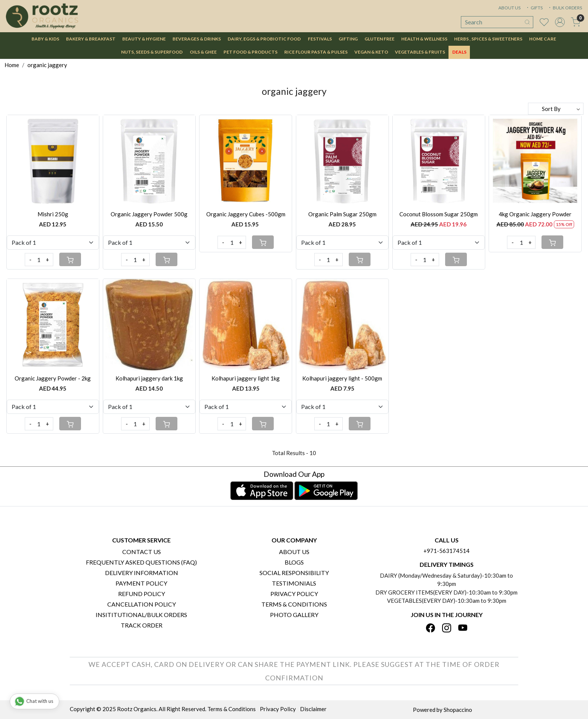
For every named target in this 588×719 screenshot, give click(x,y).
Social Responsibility (294, 573)
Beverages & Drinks (197, 39)
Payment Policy (141, 583)
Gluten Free (379, 39)
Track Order (142, 625)
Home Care (543, 39)
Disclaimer (313, 709)
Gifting (348, 39)
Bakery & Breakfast (91, 39)
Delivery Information (142, 573)
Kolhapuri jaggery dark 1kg (149, 378)
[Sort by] (556, 109)
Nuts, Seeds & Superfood (152, 52)
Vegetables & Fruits (420, 52)
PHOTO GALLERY (294, 615)
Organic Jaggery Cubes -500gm (246, 214)
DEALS (459, 52)
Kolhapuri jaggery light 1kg (246, 378)
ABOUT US (509, 8)
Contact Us (142, 552)
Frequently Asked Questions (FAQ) (141, 562)
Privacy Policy (294, 594)
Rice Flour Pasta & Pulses (316, 52)
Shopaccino (458, 710)
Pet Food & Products (250, 52)
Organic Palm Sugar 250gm (342, 214)
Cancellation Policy (142, 604)
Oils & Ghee (203, 52)
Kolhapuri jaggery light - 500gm (342, 378)
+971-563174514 (446, 551)
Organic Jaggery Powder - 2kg (53, 378)
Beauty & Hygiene (144, 39)
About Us (294, 552)
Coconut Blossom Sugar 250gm (439, 214)
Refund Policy (142, 594)
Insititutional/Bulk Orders (141, 615)
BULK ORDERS (565, 8)
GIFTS (534, 8)
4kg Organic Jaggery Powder (535, 214)
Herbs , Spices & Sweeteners (488, 39)
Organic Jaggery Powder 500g (149, 214)
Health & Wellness (424, 39)
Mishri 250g (53, 214)
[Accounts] (560, 22)
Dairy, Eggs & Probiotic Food (264, 39)
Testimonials (294, 583)
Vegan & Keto (371, 52)
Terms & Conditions (294, 604)
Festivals (320, 39)
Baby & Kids (45, 39)
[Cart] (70, 259)
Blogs (294, 562)
